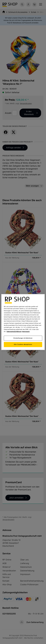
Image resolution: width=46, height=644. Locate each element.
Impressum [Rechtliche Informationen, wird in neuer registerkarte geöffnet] (26, 331)
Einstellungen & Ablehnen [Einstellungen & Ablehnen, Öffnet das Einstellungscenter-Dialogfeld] (23, 338)
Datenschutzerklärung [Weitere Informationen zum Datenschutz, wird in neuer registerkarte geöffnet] (14, 331)
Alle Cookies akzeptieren (23, 344)
